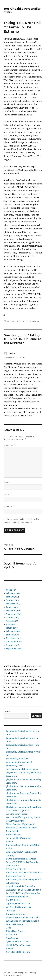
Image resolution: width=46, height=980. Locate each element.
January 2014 (12, 607)
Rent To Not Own (14, 924)
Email (7, 494)
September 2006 (14, 649)
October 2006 (13, 645)
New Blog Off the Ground (18, 952)
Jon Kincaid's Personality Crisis (16, 973)
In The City (11, 935)
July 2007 (10, 624)
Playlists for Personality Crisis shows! (24, 807)
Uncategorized (33, 321)
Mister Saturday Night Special (21, 824)
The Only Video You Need (18, 945)
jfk (8, 321)
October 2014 (12, 600)
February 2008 (13, 611)
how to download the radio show (22, 769)
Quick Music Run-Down (18, 942)
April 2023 (11, 590)
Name (7, 482)
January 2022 (12, 597)
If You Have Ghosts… (16, 931)
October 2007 (13, 617)
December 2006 (14, 638)
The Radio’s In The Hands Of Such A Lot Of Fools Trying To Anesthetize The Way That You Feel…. (23, 893)
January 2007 (12, 635)
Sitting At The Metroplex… (19, 838)
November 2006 (14, 642)
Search (7, 712)
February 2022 (13, 593)
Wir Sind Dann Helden (17, 814)
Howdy (9, 948)
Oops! (9, 928)
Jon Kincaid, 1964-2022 (18, 759)
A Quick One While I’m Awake (20, 886)
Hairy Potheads (13, 835)
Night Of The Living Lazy (18, 904)
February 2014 (13, 604)
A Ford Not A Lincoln (16, 869)
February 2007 (13, 631)
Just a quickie (12, 831)
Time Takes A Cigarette (17, 810)
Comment (9, 445)
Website (8, 506)
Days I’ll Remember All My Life (21, 859)
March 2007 (12, 628)
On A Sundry (12, 938)
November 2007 (14, 614)
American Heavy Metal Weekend (22, 828)
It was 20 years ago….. (16, 914)
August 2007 (12, 621)
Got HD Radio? (13, 900)
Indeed (9, 841)
